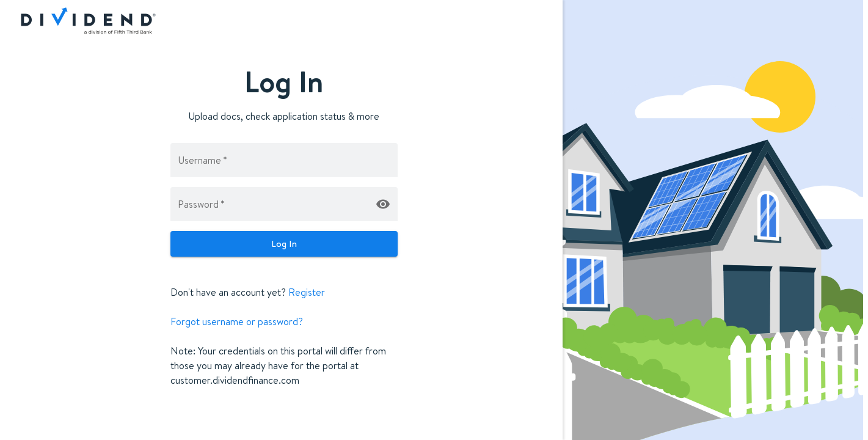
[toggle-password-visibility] (383, 204)
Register (307, 292)
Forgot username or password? (237, 321)
